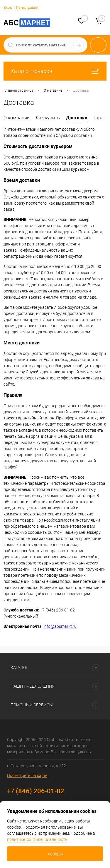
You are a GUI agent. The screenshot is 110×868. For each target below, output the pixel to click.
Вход (8, 7)
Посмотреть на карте (27, 775)
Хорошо (55, 854)
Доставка (77, 118)
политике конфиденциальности (37, 839)
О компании (17, 118)
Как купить (48, 118)
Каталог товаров (55, 71)
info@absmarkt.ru (60, 626)
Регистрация (27, 7)
